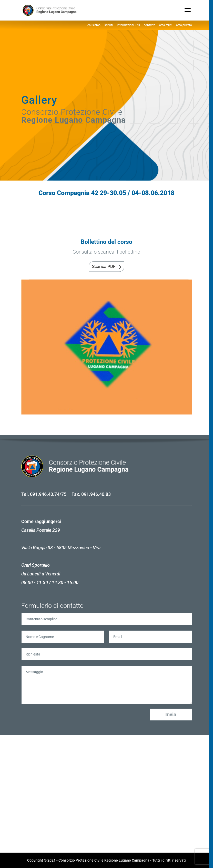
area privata (184, 25)
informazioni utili (128, 25)
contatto (150, 25)
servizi (109, 25)
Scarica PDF (104, 266)
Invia (171, 715)
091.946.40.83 (96, 494)
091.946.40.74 (45, 494)
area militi (166, 25)
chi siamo (94, 25)
